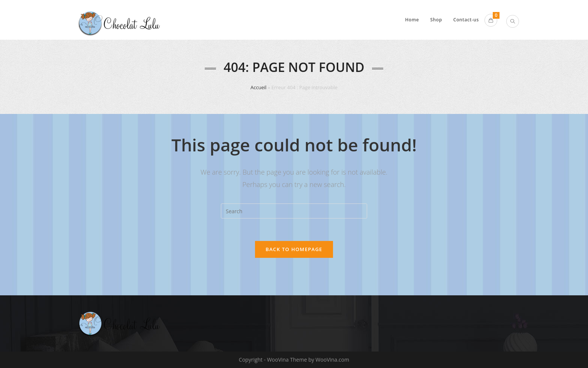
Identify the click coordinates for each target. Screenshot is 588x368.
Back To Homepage (294, 249)
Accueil (259, 87)
